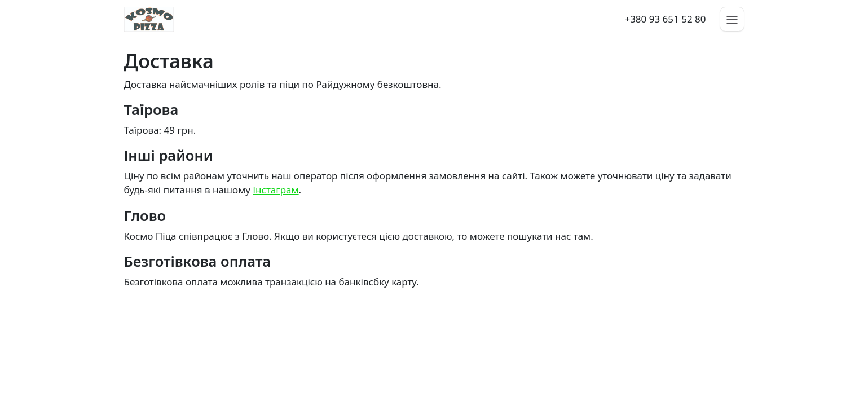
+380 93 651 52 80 (665, 19)
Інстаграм (276, 190)
